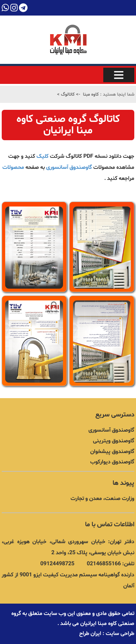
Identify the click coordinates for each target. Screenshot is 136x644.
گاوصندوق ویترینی (114, 441)
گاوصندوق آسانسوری (69, 167)
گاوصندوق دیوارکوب (112, 462)
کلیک (43, 156)
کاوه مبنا (91, 95)
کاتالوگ (67, 95)
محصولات (13, 167)
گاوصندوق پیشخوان (112, 452)
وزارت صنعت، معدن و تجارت (102, 499)
